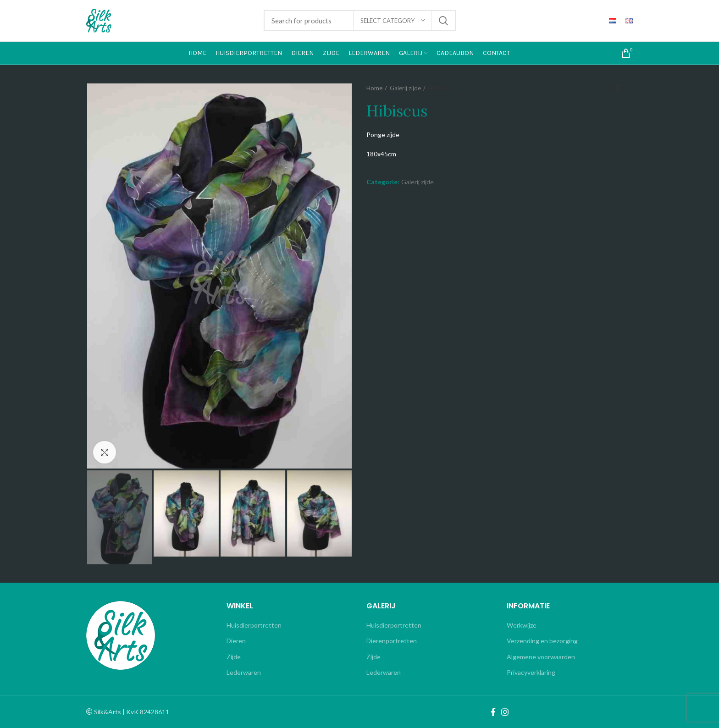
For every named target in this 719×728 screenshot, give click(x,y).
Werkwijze (522, 625)
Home (374, 88)
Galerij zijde (405, 88)
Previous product (610, 88)
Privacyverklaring (531, 672)
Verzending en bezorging (542, 641)
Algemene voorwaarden (541, 657)
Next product (628, 88)
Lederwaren (244, 672)
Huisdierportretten (254, 625)
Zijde (234, 657)
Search (443, 21)
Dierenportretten (392, 641)
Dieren (236, 641)
